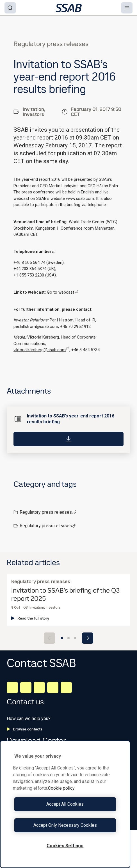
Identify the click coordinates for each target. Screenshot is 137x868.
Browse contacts (25, 729)
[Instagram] (39, 687)
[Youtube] (66, 687)
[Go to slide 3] (75, 638)
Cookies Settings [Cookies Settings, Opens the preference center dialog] (65, 846)
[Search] (10, 8)
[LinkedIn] (12, 687)
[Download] (68, 439)
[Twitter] (53, 687)
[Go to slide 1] (62, 638)
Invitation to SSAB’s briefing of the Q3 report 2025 (65, 595)
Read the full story (30, 618)
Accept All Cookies (65, 804)
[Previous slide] (49, 638)
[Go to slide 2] (68, 638)
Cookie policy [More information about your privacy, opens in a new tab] (61, 788)
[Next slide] (88, 638)
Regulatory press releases (48, 512)
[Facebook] (26, 687)
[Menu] (127, 8)
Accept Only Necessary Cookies (65, 825)
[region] (65, 804)
